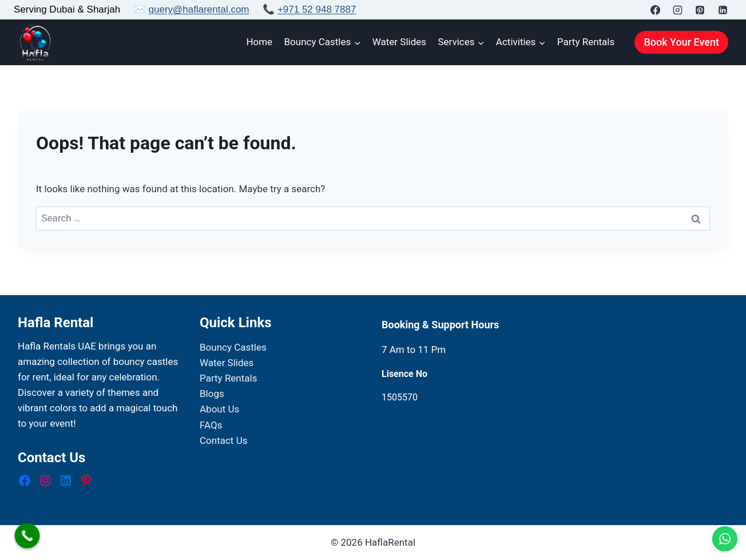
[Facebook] (656, 10)
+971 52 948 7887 (317, 9)
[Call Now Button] (27, 536)
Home (259, 42)
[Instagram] (678, 10)
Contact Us (223, 440)
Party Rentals (586, 42)
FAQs (211, 425)
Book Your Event (681, 42)
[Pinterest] (700, 10)
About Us (219, 409)
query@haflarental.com (199, 9)
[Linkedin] (723, 10)
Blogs (212, 394)
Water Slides (399, 42)
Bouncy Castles (233, 347)
